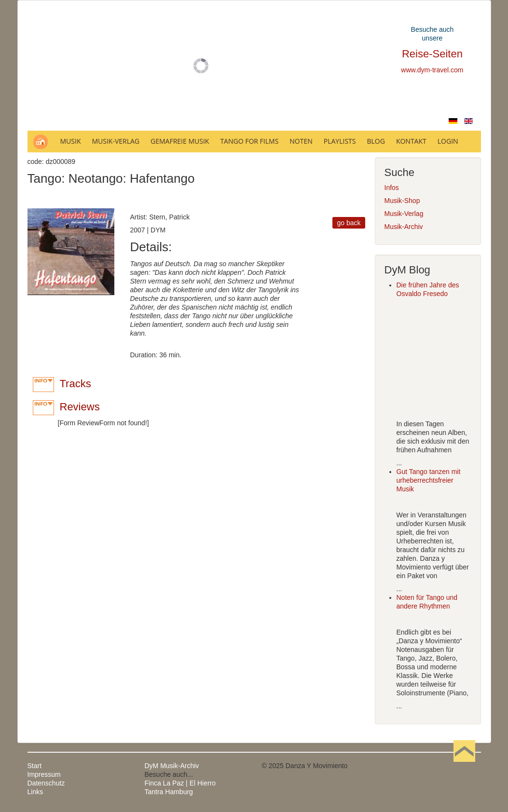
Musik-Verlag (404, 214)
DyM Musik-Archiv (172, 766)
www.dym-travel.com (432, 70)
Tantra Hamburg (169, 792)
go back (349, 223)
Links (35, 792)
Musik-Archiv (404, 227)
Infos (392, 188)
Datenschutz (46, 783)
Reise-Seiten (432, 54)
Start (35, 766)
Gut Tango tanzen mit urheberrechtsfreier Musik (429, 480)
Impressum (44, 774)
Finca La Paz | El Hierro (180, 783)
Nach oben (465, 766)
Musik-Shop (402, 201)
